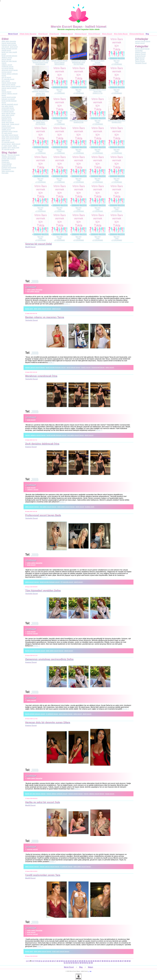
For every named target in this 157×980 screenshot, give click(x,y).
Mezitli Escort (30, 247)
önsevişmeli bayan (98, 367)
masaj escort (110, 794)
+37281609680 (117, 64)
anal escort (31, 420)
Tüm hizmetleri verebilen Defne (43, 590)
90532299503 (59, 64)
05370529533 (40, 124)
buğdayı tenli (90, 507)
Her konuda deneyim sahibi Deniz (40, 121)
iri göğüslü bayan (52, 714)
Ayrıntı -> (67, 304)
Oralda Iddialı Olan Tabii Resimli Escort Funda (40, 62)
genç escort (32, 700)
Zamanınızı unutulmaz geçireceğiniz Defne (49, 659)
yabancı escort (33, 490)
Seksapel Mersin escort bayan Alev (98, 91)
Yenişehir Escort (31, 320)
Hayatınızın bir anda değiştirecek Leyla (78, 62)
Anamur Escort (31, 447)
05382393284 (40, 64)
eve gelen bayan (33, 292)
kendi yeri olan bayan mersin (35, 794)
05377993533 (40, 95)
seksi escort (110, 367)
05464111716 (98, 93)
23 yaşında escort (67, 582)
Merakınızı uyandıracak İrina (41, 376)
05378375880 (78, 64)
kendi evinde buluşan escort (56, 367)
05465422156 (78, 122)
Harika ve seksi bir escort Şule (43, 802)
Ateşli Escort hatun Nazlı (117, 121)
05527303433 (98, 64)
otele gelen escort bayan (42, 309)
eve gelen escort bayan (76, 435)
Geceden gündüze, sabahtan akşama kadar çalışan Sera (40, 91)
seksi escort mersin (32, 507)
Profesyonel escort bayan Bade (43, 515)
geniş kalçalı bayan (73, 367)
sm (91, 971)
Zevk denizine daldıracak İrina (42, 444)
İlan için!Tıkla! (117, 62)
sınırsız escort (32, 634)
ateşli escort (56, 309)
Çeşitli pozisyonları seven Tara (43, 875)
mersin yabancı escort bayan (35, 435)
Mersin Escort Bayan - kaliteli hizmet (79, 26)
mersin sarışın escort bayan (35, 367)
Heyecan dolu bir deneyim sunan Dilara (48, 722)
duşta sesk (29, 309)
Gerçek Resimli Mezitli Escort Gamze (59, 62)
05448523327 (117, 122)
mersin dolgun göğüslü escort (57, 794)
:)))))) (35, 281)
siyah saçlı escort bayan (61, 951)
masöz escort (86, 367)
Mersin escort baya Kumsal (98, 62)
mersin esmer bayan (76, 794)
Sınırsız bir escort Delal (38, 244)
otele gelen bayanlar (35, 290)
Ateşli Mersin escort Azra (78, 121)
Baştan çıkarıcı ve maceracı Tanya (45, 317)
